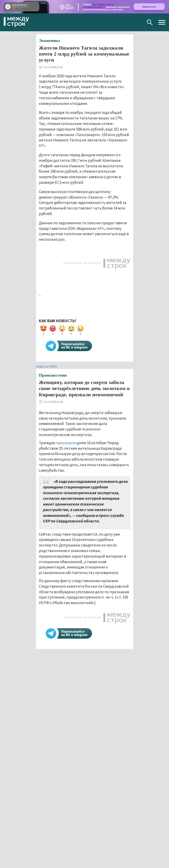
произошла (66, 443)
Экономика (49, 41)
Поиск (150, 22)
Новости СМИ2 (46, 366)
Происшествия (53, 375)
